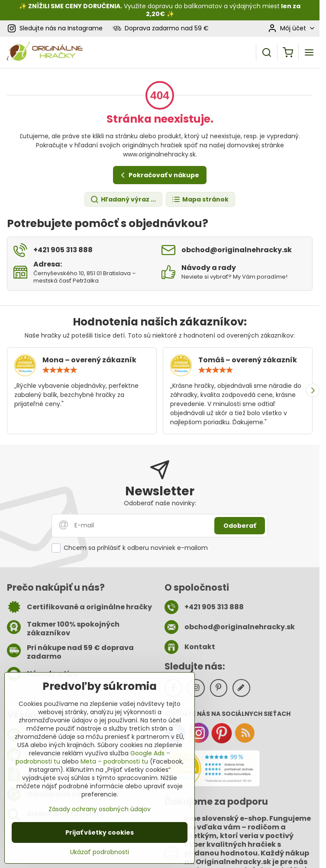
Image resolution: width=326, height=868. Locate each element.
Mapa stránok (200, 200)
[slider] (60, 370)
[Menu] (309, 52)
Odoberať (240, 526)
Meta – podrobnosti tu (114, 761)
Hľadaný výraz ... (123, 200)
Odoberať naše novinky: (160, 503)
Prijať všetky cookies (100, 832)
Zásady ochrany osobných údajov (100, 809)
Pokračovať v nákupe (159, 175)
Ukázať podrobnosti (100, 852)
